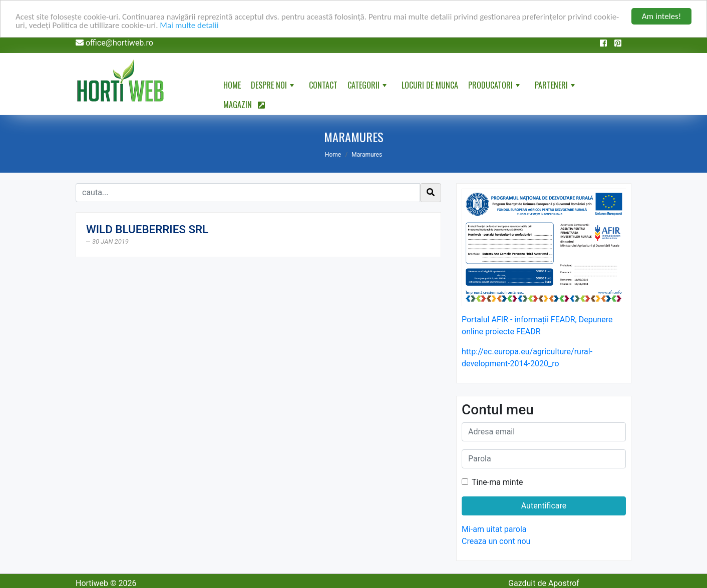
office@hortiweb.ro (119, 43)
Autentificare (544, 506)
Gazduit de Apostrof (544, 583)
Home (232, 85)
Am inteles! (661, 16)
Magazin (244, 105)
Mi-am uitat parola (494, 529)
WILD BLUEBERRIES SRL (147, 229)
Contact (323, 85)
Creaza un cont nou (496, 541)
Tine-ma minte (497, 482)
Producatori (495, 87)
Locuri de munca (430, 85)
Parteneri (556, 87)
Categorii (368, 87)
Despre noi (273, 87)
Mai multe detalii (189, 25)
